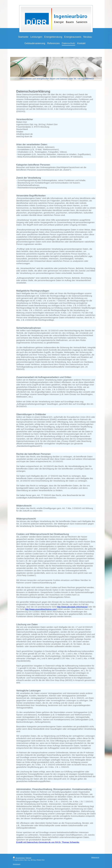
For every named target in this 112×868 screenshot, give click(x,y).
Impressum (17, 864)
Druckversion (19, 858)
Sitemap (29, 858)
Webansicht (95, 857)
